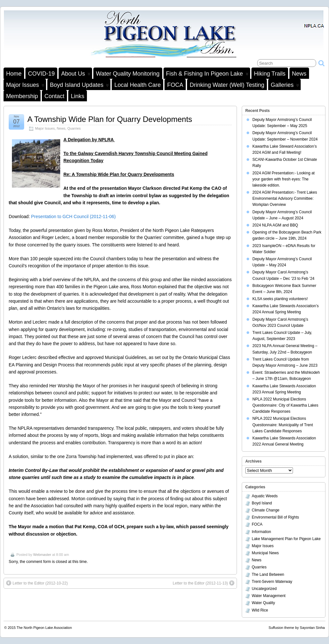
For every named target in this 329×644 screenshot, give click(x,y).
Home (14, 74)
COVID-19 (41, 74)
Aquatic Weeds (265, 496)
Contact (54, 96)
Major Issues (25, 86)
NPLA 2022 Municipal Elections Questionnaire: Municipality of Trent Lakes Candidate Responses (283, 425)
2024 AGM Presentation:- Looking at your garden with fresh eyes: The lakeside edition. (283, 179)
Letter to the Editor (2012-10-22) (37, 583)
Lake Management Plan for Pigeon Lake (286, 539)
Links (78, 96)
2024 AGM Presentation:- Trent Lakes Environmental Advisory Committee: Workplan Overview (285, 198)
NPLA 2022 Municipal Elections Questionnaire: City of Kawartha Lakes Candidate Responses (285, 405)
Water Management (269, 596)
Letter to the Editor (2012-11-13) (204, 583)
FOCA (175, 85)
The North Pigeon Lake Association (44, 628)
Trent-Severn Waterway (272, 582)
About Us (76, 75)
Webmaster (42, 555)
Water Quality (263, 603)
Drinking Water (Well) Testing (227, 85)
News (299, 74)
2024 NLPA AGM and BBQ (275, 225)
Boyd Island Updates (79, 86)
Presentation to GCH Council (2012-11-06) (74, 216)
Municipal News (265, 553)
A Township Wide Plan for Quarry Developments (110, 119)
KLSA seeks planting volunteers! (280, 299)
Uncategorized (264, 589)
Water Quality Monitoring (128, 74)
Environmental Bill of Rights (275, 517)
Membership (22, 96)
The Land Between (268, 575)
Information (261, 532)
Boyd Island (262, 503)
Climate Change (266, 510)
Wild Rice (260, 610)
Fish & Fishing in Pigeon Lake (207, 75)
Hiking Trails (270, 74)
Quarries (74, 128)
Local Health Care (137, 85)
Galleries (285, 86)
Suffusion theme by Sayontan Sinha (297, 628)
